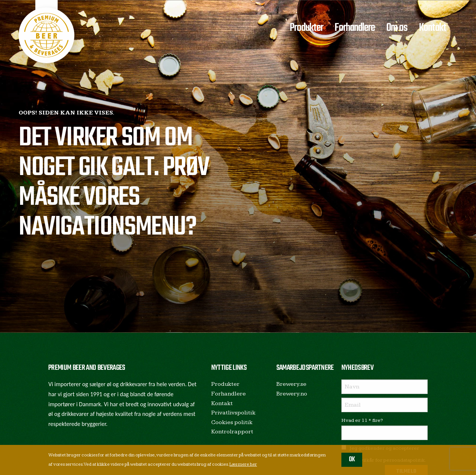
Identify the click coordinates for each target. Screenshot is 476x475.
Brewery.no (292, 394)
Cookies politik (232, 422)
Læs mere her (243, 464)
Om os (397, 28)
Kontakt (432, 28)
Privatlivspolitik (233, 413)
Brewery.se (291, 384)
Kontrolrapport (232, 432)
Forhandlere (355, 28)
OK (352, 460)
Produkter (306, 28)
